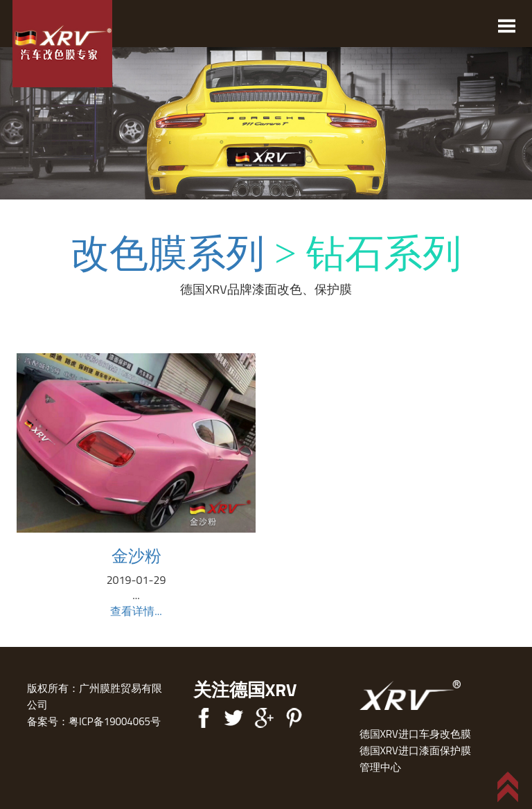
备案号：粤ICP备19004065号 (94, 721)
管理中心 (380, 767)
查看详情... (136, 611)
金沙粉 (136, 555)
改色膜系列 (168, 254)
